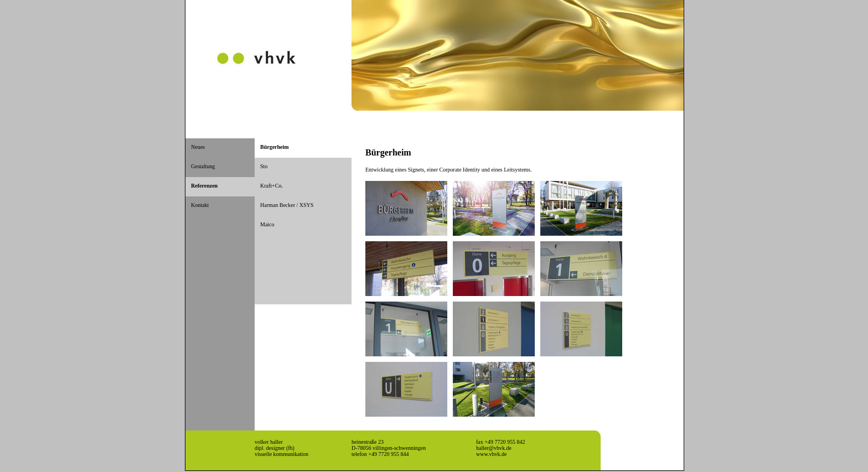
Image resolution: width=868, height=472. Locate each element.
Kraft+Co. (272, 186)
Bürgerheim (275, 147)
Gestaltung (203, 166)
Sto (264, 166)
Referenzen (204, 186)
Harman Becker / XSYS (287, 205)
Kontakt (200, 205)
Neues (198, 147)
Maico (267, 224)
